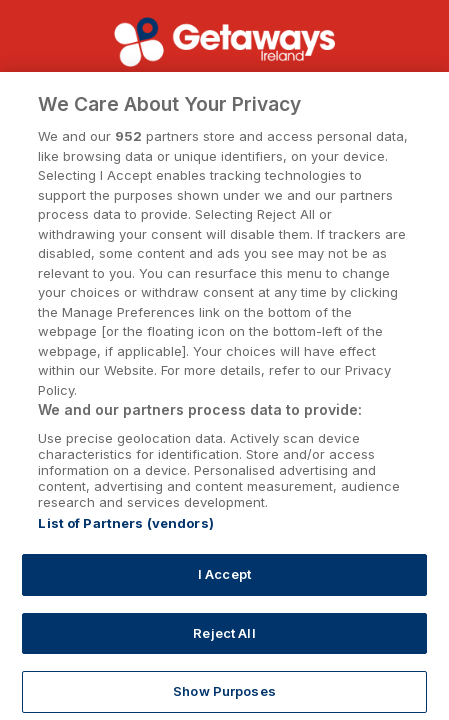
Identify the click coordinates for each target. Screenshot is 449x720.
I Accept (224, 574)
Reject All (224, 633)
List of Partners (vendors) (125, 523)
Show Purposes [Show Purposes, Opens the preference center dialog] (224, 692)
